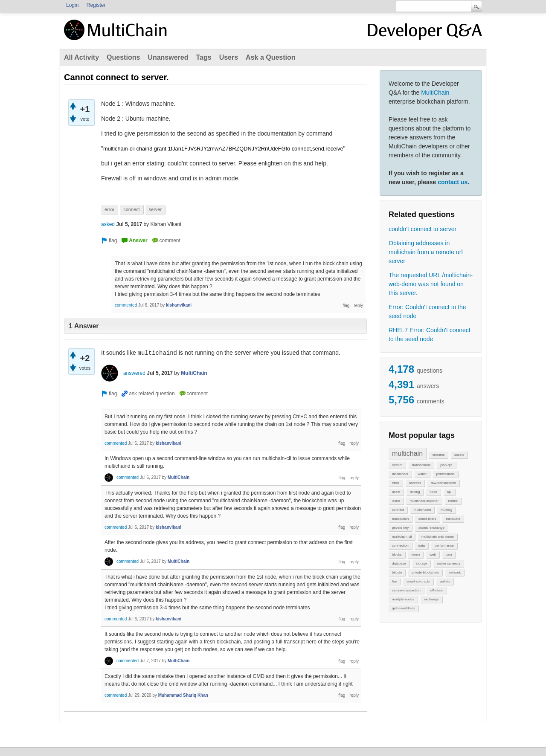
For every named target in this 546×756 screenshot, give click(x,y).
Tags (203, 57)
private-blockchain (425, 572)
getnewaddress (404, 608)
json (449, 555)
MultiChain (435, 93)
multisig (446, 510)
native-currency (449, 563)
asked (108, 224)
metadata (453, 519)
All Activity (81, 57)
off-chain (437, 590)
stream (397, 465)
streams (439, 455)
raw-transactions (443, 483)
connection (400, 546)
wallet (422, 474)
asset (396, 492)
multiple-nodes (403, 599)
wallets (445, 581)
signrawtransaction (406, 590)
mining (415, 492)
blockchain (400, 474)
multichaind (422, 510)
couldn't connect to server (423, 229)
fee (394, 581)
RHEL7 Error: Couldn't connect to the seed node (430, 335)
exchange (431, 599)
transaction (400, 519)
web (433, 555)
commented (126, 305)
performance (444, 546)
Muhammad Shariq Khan (183, 695)
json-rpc (446, 465)
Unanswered (168, 57)
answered (134, 373)
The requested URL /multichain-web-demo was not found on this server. (431, 284)
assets (459, 455)
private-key (400, 528)
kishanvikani (179, 305)
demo (415, 555)
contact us (453, 182)
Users (229, 57)
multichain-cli (402, 537)
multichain (407, 453)
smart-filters (427, 519)
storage (422, 563)
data (421, 546)
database (399, 563)
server (155, 209)
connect (398, 510)
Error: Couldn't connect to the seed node (427, 311)
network (455, 572)
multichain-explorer (424, 501)
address (415, 483)
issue (396, 501)
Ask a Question (270, 57)
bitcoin (397, 572)
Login (72, 5)
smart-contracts (418, 581)
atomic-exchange (431, 528)
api (449, 492)
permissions (446, 474)
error (396, 483)
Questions (123, 57)
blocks (397, 555)
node (433, 492)
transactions (421, 465)
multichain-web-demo (438, 537)
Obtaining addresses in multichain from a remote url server (426, 252)
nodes (453, 501)
